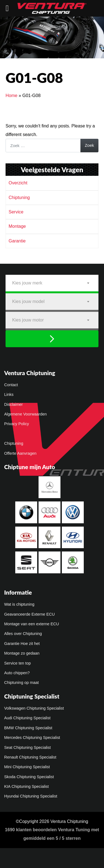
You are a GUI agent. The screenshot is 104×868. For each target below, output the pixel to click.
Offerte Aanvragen (20, 453)
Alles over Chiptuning (23, 634)
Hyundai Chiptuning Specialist (31, 796)
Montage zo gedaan (22, 653)
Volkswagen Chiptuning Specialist (34, 708)
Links (9, 394)
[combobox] (52, 283)
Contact (11, 385)
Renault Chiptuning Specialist (30, 757)
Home (12, 96)
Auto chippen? (17, 673)
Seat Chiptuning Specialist (27, 747)
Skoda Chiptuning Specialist (29, 777)
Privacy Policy (17, 424)
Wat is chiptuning (19, 604)
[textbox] (52, 283)
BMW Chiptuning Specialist (28, 728)
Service (16, 212)
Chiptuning (19, 198)
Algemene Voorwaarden (26, 414)
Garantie (17, 241)
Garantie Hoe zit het (22, 644)
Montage (17, 226)
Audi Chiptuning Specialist (27, 718)
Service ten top (17, 663)
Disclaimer (13, 404)
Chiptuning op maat (21, 683)
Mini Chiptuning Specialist (27, 767)
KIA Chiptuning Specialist (26, 786)
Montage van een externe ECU (32, 624)
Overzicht (18, 183)
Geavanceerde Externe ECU (29, 614)
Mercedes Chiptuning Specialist (32, 738)
